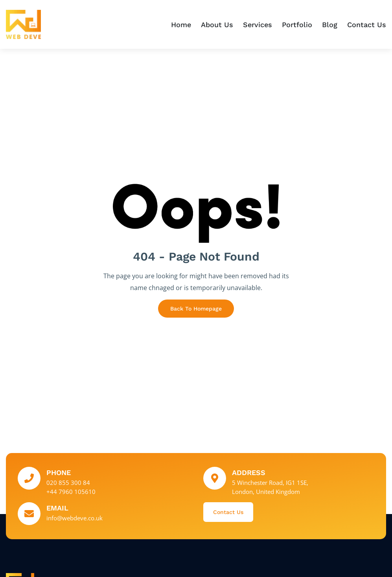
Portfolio (297, 25)
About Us (217, 25)
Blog (330, 25)
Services (258, 25)
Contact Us (367, 25)
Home (181, 25)
